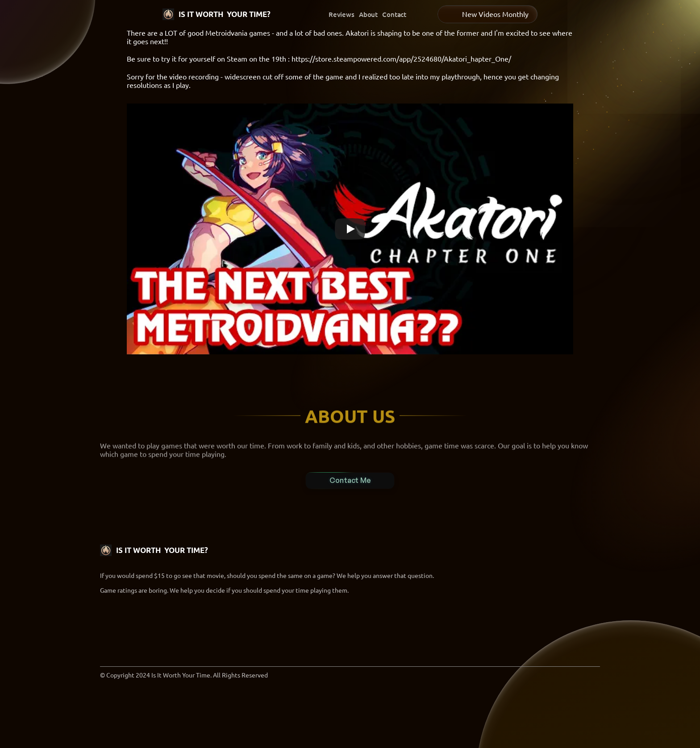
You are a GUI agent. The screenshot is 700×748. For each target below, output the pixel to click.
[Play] (350, 229)
